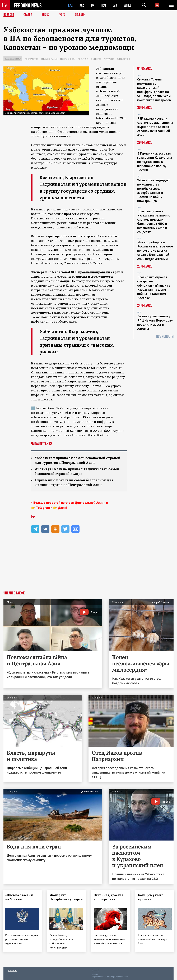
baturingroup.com (114, 976)
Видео (47, 15)
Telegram (43, 508)
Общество (96, 59)
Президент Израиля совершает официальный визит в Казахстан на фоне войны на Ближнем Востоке (154, 287)
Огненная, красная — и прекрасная (109, 897)
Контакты (12, 970)
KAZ (70, 5)
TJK (93, 5)
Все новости (165, 337)
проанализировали (94, 272)
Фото (64, 15)
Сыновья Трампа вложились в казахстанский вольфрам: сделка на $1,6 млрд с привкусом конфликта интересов (154, 90)
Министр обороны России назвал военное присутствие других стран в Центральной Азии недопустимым (155, 250)
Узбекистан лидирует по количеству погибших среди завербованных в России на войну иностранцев (153, 191)
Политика (83, 59)
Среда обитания (49, 59)
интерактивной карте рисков (70, 145)
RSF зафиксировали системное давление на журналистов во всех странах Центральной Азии (155, 127)
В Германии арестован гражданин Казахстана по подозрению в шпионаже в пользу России (155, 162)
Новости (9, 15)
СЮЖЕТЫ (82, 15)
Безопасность (68, 59)
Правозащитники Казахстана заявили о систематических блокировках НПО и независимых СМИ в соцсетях (154, 222)
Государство (32, 59)
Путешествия (123, 59)
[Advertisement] (88, 565)
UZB (116, 5)
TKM (104, 5)
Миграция (109, 59)
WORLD (129, 5)
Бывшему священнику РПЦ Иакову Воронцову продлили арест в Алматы (155, 322)
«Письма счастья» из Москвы (20, 897)
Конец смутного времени (152, 897)
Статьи (29, 15)
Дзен (62, 508)
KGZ (82, 5)
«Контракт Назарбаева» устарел (60, 899)
